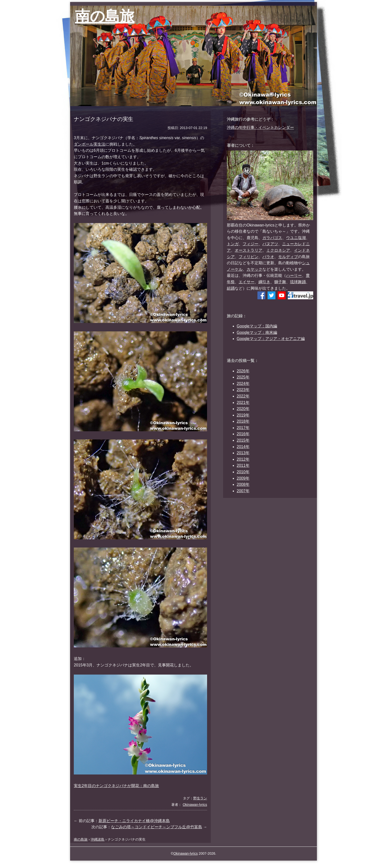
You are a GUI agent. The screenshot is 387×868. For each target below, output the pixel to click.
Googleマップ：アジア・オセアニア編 (271, 339)
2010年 (243, 472)
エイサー (247, 282)
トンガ (233, 244)
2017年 (243, 428)
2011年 (243, 465)
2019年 (243, 415)
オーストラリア (249, 250)
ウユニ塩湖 (296, 238)
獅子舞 (280, 282)
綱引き (264, 282)
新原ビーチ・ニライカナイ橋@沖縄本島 (134, 821)
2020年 (243, 409)
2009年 (243, 478)
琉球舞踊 (298, 282)
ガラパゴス (272, 238)
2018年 (243, 421)
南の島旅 (105, 16)
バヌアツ (270, 244)
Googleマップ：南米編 (257, 332)
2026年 (243, 371)
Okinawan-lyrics (185, 853)
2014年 (243, 447)
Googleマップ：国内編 (257, 326)
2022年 (243, 396)
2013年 (243, 453)
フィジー (251, 244)
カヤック (254, 269)
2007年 (243, 491)
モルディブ (288, 257)
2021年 (243, 403)
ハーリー (294, 275)
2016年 (243, 434)
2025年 (243, 377)
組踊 (231, 288)
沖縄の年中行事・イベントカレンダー (260, 127)
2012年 (243, 459)
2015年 (243, 440)
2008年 (243, 484)
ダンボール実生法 (90, 144)
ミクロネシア (278, 250)
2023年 (243, 390)
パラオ (268, 257)
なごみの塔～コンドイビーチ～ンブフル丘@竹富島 (156, 827)
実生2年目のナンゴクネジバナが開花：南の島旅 (116, 786)
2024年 (243, 384)
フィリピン (249, 257)
